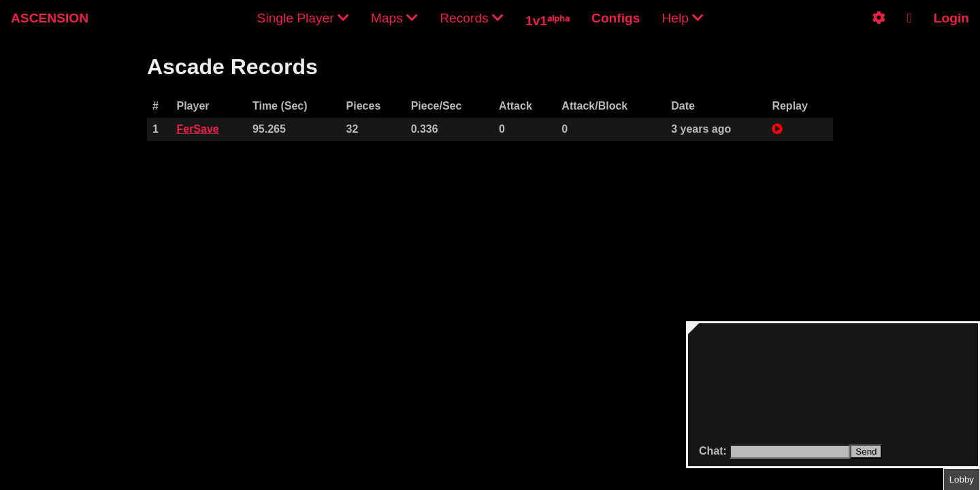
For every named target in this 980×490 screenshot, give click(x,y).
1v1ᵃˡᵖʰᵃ (548, 21)
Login (951, 18)
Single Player (303, 18)
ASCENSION (50, 18)
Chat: (714, 451)
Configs (616, 18)
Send (866, 452)
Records (472, 18)
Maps (394, 18)
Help (683, 18)
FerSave (197, 129)
